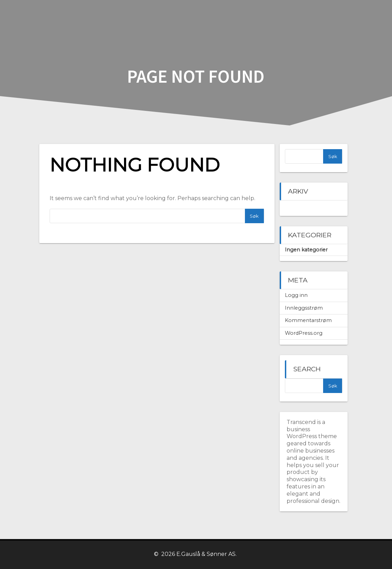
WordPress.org (304, 333)
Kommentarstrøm (308, 320)
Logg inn (296, 295)
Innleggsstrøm (304, 308)
